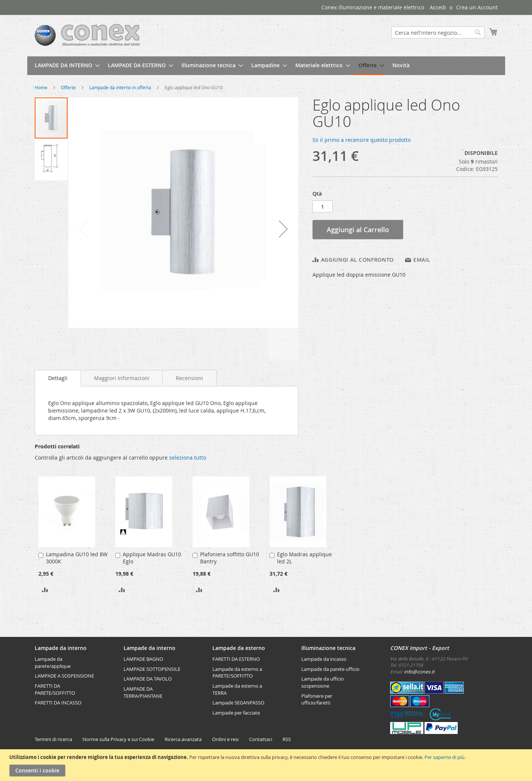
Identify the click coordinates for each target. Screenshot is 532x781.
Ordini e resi (225, 739)
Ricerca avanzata (183, 739)
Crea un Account (477, 7)
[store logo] (87, 35)
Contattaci (261, 739)
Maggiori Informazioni (122, 378)
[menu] (266, 66)
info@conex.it (419, 672)
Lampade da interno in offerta (120, 87)
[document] (267, 765)
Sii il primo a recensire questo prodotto (362, 140)
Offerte (68, 87)
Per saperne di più (444, 757)
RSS (287, 739)
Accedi (438, 7)
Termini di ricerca (53, 739)
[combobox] (438, 32)
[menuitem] (65, 65)
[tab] (58, 378)
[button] (283, 229)
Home (41, 87)
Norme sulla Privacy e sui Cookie (118, 739)
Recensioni (189, 378)
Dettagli (58, 378)
